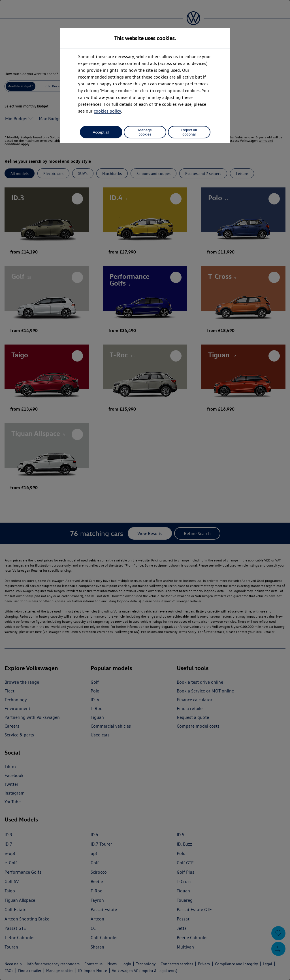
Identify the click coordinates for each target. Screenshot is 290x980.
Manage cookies (145, 132)
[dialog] (145, 490)
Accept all (101, 132)
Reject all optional (189, 132)
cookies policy (107, 111)
